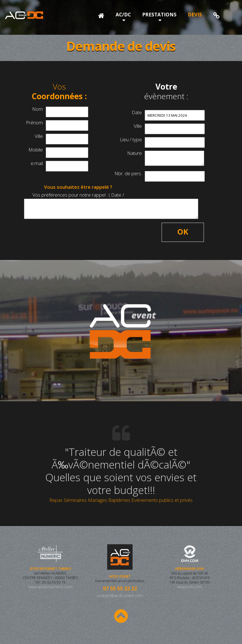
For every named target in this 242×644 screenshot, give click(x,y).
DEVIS (195, 15)
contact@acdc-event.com (120, 596)
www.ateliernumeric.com (50, 591)
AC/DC (123, 15)
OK (183, 232)
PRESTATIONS (159, 15)
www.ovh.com (190, 591)
